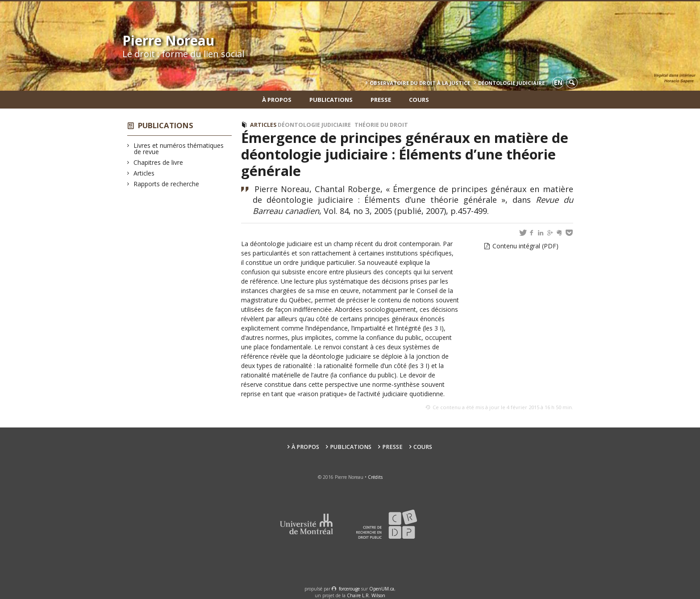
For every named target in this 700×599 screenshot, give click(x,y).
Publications (331, 100)
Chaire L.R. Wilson (366, 595)
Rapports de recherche (167, 184)
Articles (144, 173)
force (349, 589)
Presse (381, 100)
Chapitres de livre (158, 162)
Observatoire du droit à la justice (420, 83)
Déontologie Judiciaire (511, 83)
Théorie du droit (381, 125)
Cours (419, 100)
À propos (277, 100)
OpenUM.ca (382, 589)
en (558, 82)
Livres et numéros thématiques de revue (179, 149)
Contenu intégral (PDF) (525, 246)
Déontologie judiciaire (314, 125)
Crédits (375, 477)
